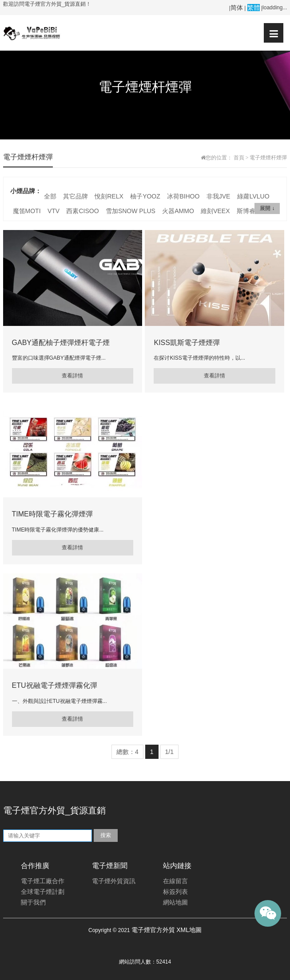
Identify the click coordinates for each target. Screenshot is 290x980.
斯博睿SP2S (254, 211)
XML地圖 (189, 930)
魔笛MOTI (27, 211)
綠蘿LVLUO (253, 196)
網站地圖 (175, 903)
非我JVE (218, 196)
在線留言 (175, 881)
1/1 (169, 752)
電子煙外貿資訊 (114, 881)
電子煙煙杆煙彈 (268, 158)
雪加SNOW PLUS (131, 211)
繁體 (254, 8)
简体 (237, 8)
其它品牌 (75, 196)
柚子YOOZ (145, 196)
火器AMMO (178, 211)
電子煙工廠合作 (43, 881)
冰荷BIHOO (183, 196)
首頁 (239, 158)
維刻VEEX (215, 211)
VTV (54, 211)
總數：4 (127, 752)
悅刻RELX (109, 196)
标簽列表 (175, 892)
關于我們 (33, 903)
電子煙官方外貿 (153, 930)
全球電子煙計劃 (43, 892)
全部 (50, 196)
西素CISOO (82, 211)
